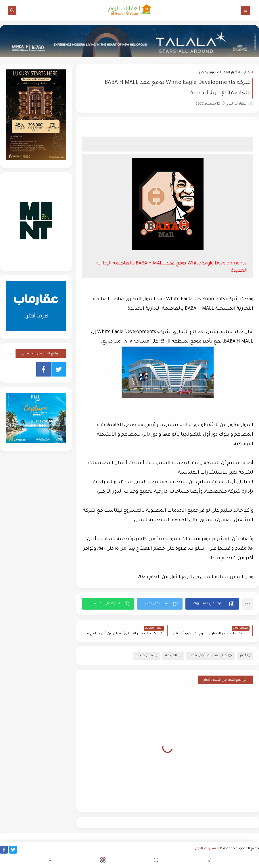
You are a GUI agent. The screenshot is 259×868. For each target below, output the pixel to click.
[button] (212, 604)
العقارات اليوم (207, 849)
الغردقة (173, 656)
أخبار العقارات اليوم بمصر (218, 73)
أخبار (247, 73)
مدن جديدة (146, 656)
